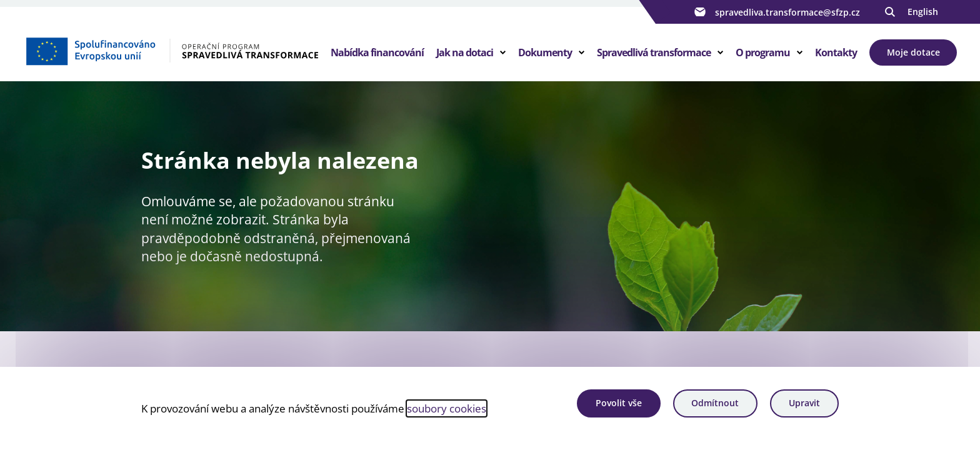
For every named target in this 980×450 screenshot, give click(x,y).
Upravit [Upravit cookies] (804, 403)
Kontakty (836, 52)
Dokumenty (545, 52)
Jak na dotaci (465, 52)
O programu (763, 52)
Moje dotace (913, 52)
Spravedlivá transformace (654, 52)
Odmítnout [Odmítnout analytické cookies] (715, 403)
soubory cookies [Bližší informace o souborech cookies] (447, 408)
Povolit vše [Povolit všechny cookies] (619, 403)
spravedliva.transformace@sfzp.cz (776, 12)
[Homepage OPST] (172, 51)
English (923, 12)
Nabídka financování (377, 52)
